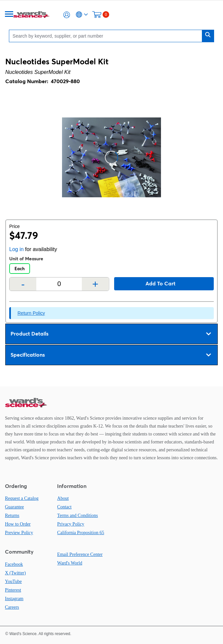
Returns (12, 515)
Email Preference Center (80, 554)
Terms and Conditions (77, 515)
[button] (67, 15)
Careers (12, 607)
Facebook (14, 564)
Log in (16, 249)
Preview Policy (19, 533)
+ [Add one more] (96, 284)
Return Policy (31, 313)
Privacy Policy (71, 524)
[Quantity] (59, 284)
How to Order (18, 524)
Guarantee (15, 507)
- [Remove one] (23, 284)
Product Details (111, 334)
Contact (64, 507)
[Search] (107, 36)
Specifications (111, 355)
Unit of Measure (26, 259)
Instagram (14, 599)
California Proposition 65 (80, 533)
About (63, 498)
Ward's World (70, 563)
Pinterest (13, 590)
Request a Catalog (22, 498)
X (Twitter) (15, 573)
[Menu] (9, 15)
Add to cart (160, 283)
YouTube (13, 581)
